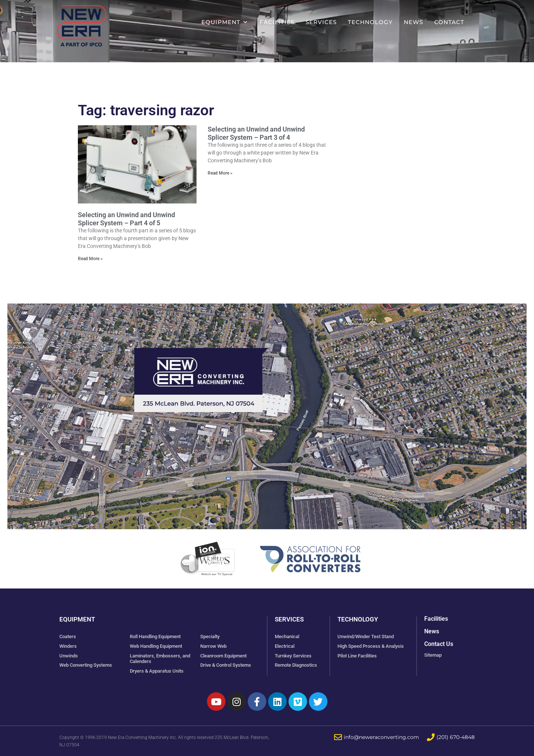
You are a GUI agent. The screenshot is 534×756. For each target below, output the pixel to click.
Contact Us (439, 644)
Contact (449, 22)
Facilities (277, 22)
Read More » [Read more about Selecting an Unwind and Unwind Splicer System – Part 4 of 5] (90, 259)
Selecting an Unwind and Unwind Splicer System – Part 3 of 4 (256, 133)
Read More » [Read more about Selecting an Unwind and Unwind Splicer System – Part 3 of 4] (220, 173)
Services (321, 22)
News (413, 22)
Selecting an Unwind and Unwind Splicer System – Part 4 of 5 (126, 219)
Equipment (225, 22)
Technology (370, 22)
